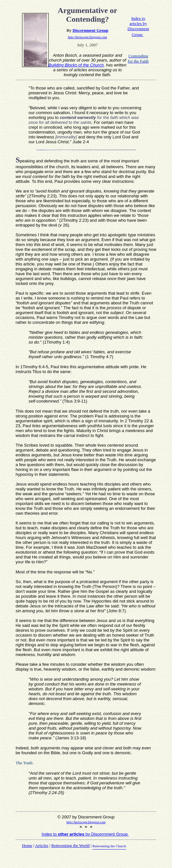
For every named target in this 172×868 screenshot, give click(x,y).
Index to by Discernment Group (85, 834)
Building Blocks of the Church (76, 65)
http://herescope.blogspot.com (87, 37)
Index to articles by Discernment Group (138, 26)
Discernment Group (90, 30)
